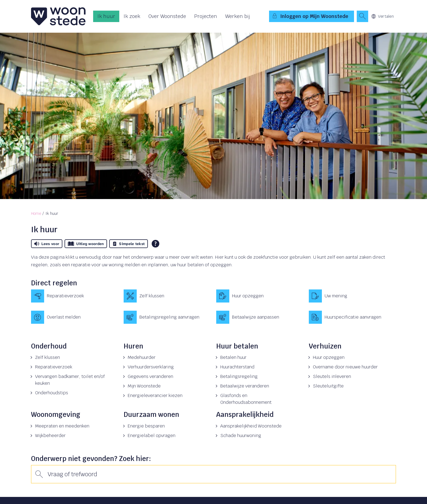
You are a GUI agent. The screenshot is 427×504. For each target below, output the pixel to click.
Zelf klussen (48, 357)
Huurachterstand (237, 367)
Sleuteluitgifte (328, 386)
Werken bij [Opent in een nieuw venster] (238, 16)
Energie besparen (146, 426)
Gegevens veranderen (150, 376)
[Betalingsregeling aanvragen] (167, 317)
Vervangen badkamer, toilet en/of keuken (70, 380)
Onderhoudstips (52, 393)
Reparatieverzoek (54, 367)
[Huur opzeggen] (260, 296)
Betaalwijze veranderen (245, 386)
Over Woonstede (167, 16)
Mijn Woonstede (144, 386)
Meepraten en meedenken (62, 426)
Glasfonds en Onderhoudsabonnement (246, 399)
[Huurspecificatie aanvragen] (352, 317)
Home (36, 213)
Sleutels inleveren (332, 376)
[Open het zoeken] (362, 16)
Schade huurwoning (241, 436)
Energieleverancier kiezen (155, 395)
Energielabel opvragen (152, 436)
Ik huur (106, 16)
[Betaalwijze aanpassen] (260, 317)
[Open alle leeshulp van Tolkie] (155, 244)
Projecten (206, 16)
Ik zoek (132, 16)
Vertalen (383, 16)
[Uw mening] (352, 296)
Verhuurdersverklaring (151, 367)
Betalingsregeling (239, 376)
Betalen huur (233, 357)
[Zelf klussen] (167, 296)
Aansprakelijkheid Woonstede (251, 426)
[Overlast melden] (75, 317)
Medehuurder (142, 357)
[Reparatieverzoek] (75, 296)
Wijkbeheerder (50, 436)
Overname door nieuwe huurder (345, 367)
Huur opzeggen (329, 357)
